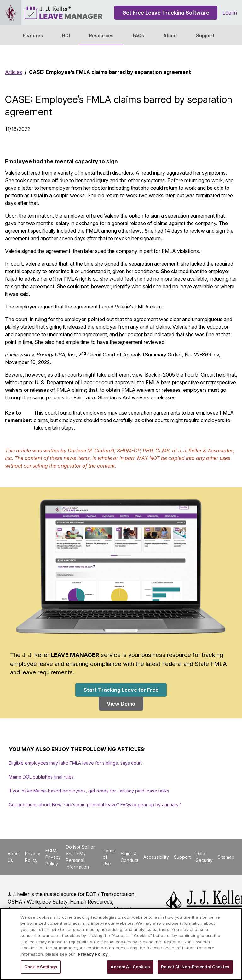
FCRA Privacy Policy (53, 857)
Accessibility (156, 857)
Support (205, 36)
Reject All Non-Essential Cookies (195, 967)
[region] (121, 944)
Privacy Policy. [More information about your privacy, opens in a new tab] (93, 954)
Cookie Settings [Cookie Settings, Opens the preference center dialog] (41, 967)
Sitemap (226, 857)
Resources (101, 36)
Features (33, 36)
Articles (14, 72)
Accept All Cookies (130, 967)
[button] (170, 35)
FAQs (138, 36)
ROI (66, 36)
